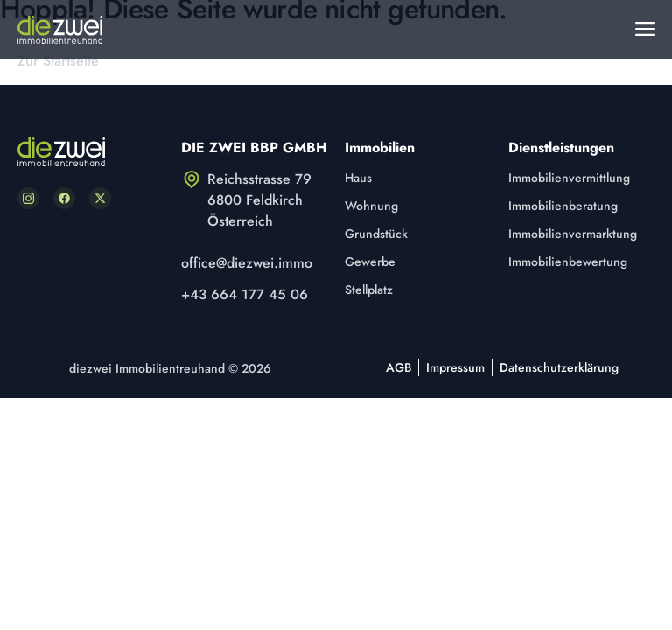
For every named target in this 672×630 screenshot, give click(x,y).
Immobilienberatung (563, 206)
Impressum (455, 367)
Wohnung (371, 206)
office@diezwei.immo (247, 263)
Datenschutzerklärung (559, 367)
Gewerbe (370, 262)
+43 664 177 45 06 (245, 294)
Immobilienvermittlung (569, 178)
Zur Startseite (58, 61)
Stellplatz (369, 290)
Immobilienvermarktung (573, 234)
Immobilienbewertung (568, 262)
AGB (399, 367)
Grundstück (376, 234)
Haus (358, 178)
